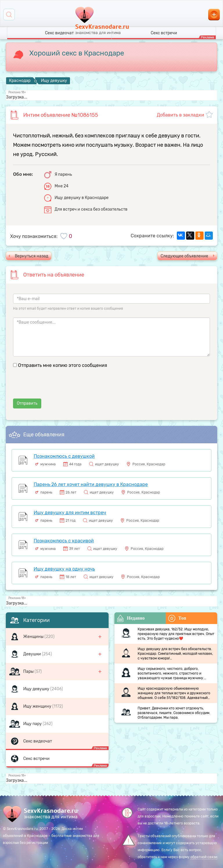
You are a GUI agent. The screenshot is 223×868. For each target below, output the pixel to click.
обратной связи (204, 857)
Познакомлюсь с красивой (64, 541)
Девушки (33, 654)
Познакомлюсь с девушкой (64, 456)
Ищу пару (33, 724)
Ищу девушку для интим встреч (70, 513)
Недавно (131, 618)
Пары (29, 671)
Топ (177, 618)
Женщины (34, 637)
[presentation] (57, 387)
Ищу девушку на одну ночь (64, 569)
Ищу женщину (38, 706)
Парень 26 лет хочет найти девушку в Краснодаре (91, 484)
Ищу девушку (37, 689)
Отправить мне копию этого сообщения (63, 365)
